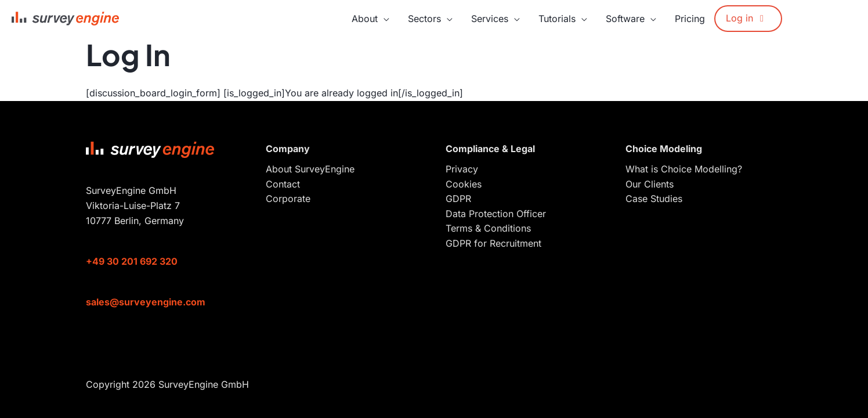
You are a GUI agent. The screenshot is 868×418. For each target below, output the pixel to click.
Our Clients (650, 184)
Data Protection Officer (496, 214)
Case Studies (654, 199)
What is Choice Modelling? (684, 169)
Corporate (288, 199)
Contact (283, 184)
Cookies (464, 184)
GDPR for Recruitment (493, 243)
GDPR (458, 199)
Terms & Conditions (488, 228)
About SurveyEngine (310, 169)
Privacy (462, 169)
